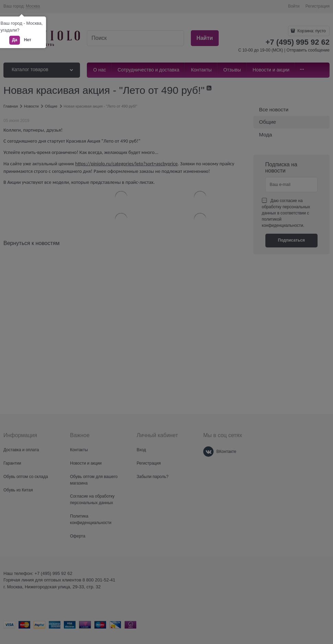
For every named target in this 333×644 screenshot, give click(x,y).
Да (15, 40)
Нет (28, 40)
